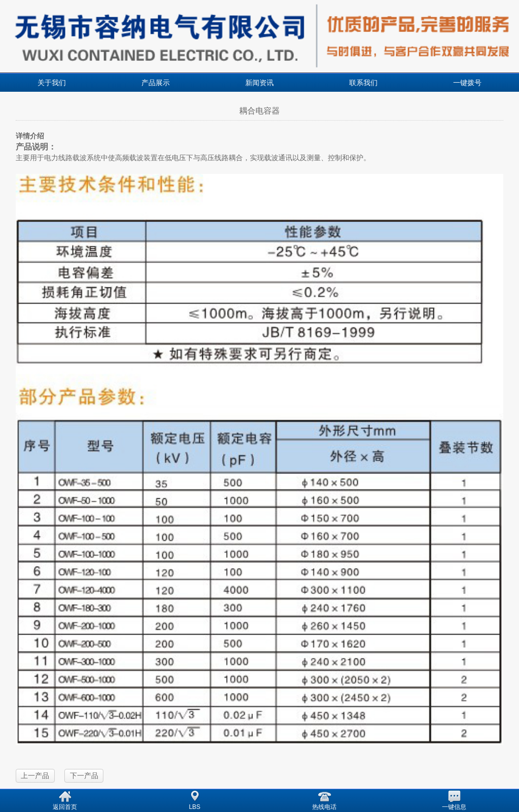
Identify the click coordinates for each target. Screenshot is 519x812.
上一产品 (35, 776)
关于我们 (52, 83)
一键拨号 (467, 83)
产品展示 (156, 83)
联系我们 (363, 83)
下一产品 (84, 776)
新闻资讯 (259, 83)
